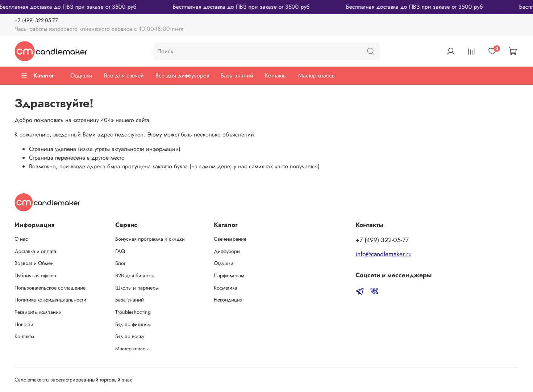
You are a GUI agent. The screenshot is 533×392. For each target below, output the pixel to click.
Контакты (276, 75)
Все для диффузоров (182, 75)
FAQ (120, 251)
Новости (24, 324)
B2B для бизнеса (135, 275)
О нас (21, 239)
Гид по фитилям (133, 324)
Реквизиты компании (38, 312)
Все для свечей (124, 75)
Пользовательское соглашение (50, 288)
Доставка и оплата (35, 251)
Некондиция (228, 300)
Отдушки (81, 75)
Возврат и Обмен (34, 263)
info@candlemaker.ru (384, 254)
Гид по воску (130, 336)
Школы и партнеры (137, 288)
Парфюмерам (229, 275)
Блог (120, 263)
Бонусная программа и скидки (150, 239)
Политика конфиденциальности (50, 300)
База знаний (237, 75)
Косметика (225, 288)
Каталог (37, 75)
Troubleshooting (133, 312)
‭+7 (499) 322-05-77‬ (36, 20)
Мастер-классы (317, 75)
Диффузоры (227, 251)
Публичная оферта (35, 275)
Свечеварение (230, 239)
